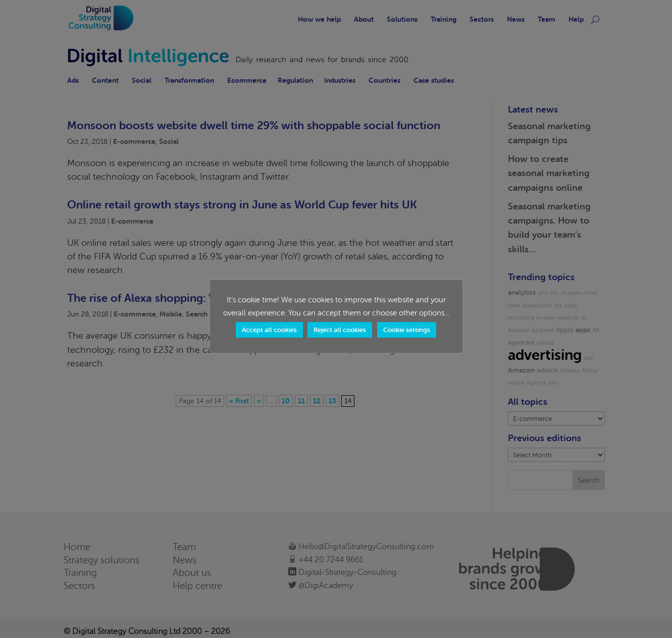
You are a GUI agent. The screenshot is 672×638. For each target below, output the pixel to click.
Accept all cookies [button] (269, 330)
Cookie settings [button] (407, 330)
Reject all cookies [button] (340, 330)
